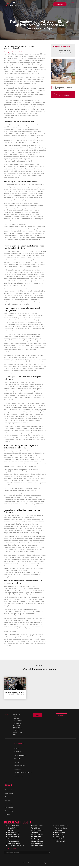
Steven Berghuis (14, 843)
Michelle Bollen (13, 826)
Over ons (17, 759)
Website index (19, 776)
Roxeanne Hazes (37, 834)
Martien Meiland (37, 841)
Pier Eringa (59, 834)
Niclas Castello (60, 841)
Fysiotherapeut (9, 793)
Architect (8, 800)
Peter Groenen (13, 841)
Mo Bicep (58, 830)
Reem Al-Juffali (60, 832)
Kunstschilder (9, 804)
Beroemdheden (20, 766)
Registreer (18, 769)
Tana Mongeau (37, 828)
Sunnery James (37, 826)
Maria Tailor (59, 839)
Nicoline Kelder (13, 834)
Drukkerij (8, 814)
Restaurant (8, 790)
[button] (72, 4)
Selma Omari (36, 837)
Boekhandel (9, 807)
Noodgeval (18, 752)
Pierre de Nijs (60, 837)
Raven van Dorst (61, 828)
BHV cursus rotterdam (63, 51)
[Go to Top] (73, 853)
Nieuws (17, 748)
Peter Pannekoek (61, 826)
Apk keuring (9, 811)
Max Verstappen (37, 845)
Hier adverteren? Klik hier (64, 53)
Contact (17, 762)
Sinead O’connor (14, 828)
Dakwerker (8, 797)
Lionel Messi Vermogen (16, 845)
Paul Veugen (36, 839)
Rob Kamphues (37, 843)
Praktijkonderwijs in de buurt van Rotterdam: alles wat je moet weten (15, 694)
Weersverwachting (20, 755)
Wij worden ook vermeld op (23, 772)
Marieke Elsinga (14, 832)
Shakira (11, 830)
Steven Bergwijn (14, 837)
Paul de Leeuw (13, 839)
